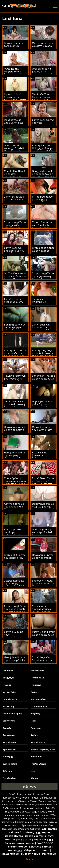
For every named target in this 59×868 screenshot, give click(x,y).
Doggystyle (8, 678)
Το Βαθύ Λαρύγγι (39, 707)
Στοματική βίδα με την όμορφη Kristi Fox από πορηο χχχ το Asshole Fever (15, 610)
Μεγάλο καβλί (10, 707)
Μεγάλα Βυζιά (9, 692)
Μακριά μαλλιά (38, 742)
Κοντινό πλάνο (38, 699)
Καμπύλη (7, 728)
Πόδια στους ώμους (12, 714)
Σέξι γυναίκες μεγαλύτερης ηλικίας (26, 812)
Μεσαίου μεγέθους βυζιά (43, 750)
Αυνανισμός (37, 757)
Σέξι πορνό (29, 787)
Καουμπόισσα (38, 671)
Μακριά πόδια (10, 742)
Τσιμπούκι (8, 671)
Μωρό (34, 721)
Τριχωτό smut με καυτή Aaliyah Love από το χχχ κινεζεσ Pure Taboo (43, 227)
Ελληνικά (7, 771)
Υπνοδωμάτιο (9, 778)
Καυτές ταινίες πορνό (16, 798)
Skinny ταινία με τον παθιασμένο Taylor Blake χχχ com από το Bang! (43, 610)
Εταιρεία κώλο (10, 699)
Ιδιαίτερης (8, 757)
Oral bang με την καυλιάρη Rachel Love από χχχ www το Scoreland (43, 534)
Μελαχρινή (36, 685)
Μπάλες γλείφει (38, 764)
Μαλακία (7, 685)
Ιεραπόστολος (10, 750)
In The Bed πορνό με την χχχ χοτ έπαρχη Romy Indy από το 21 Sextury (43, 201)
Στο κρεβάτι (9, 735)
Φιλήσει (35, 735)
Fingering (36, 714)
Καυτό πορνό (25, 794)
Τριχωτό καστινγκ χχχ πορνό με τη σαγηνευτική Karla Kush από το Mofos (15, 380)
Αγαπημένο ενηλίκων (32, 808)
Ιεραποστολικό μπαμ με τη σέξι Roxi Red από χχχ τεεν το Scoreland (15, 124)
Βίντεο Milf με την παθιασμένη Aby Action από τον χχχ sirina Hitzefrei (15, 559)
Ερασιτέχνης (9, 721)
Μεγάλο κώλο (37, 678)
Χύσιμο (34, 778)
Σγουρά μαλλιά (10, 764)
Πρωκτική (36, 728)
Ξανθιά (34, 692)
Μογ (33, 771)
